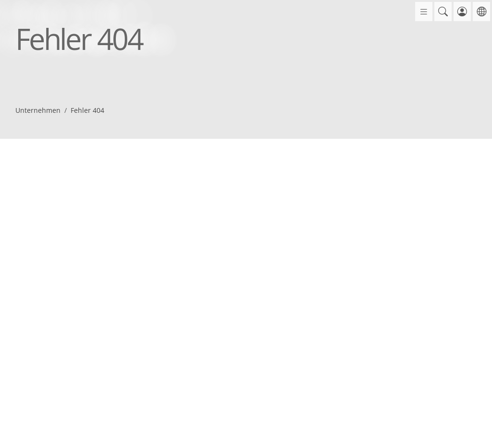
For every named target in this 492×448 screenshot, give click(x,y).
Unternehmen (38, 110)
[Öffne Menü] (424, 12)
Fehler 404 (87, 110)
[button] (443, 12)
